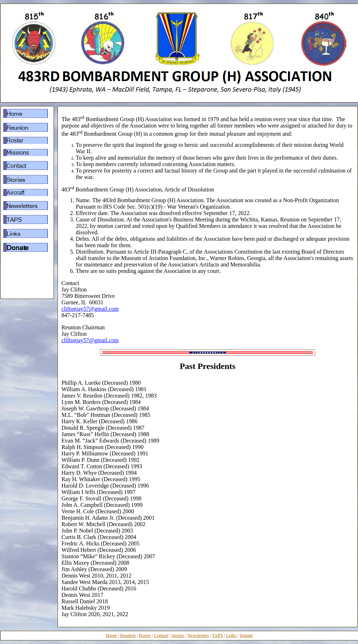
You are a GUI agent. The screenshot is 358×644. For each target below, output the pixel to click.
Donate (246, 635)
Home (111, 635)
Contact (161, 635)
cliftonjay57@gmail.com (90, 309)
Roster (145, 635)
